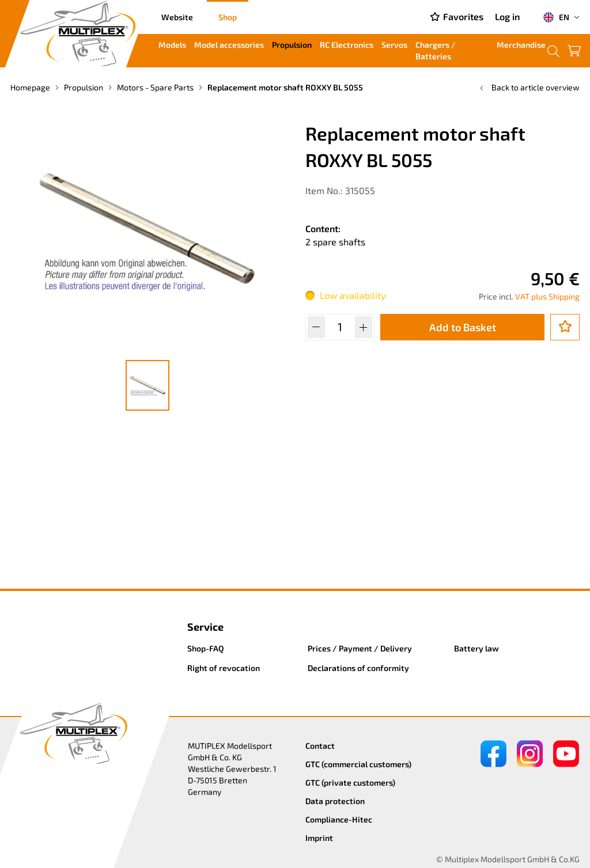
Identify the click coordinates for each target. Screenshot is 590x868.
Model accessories (229, 45)
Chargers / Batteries (436, 50)
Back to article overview (529, 87)
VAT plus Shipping (547, 296)
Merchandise (521, 45)
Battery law (476, 648)
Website (177, 17)
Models (172, 45)
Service (205, 627)
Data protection (335, 801)
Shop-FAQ (206, 648)
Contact (320, 746)
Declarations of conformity (358, 668)
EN (556, 17)
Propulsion (292, 45)
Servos (394, 45)
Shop (228, 17)
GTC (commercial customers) (358, 764)
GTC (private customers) (350, 782)
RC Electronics (347, 45)
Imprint (319, 838)
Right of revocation (224, 668)
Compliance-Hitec (339, 819)
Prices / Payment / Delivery (360, 648)
